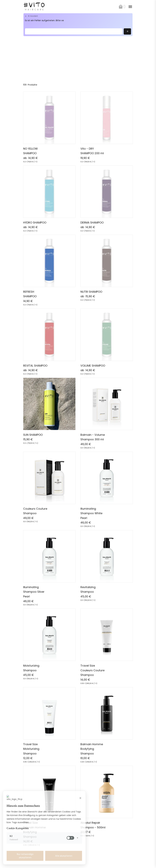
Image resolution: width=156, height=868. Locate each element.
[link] (41, 7)
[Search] (74, 31)
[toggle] (130, 7)
